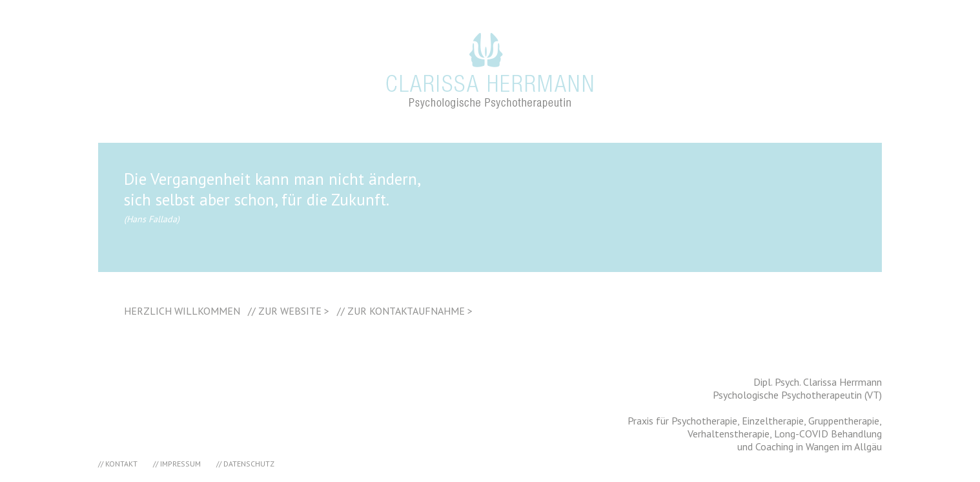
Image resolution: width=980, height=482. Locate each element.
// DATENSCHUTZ (245, 464)
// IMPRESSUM (177, 464)
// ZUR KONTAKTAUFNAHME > (405, 311)
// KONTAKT (118, 464)
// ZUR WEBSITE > (289, 311)
